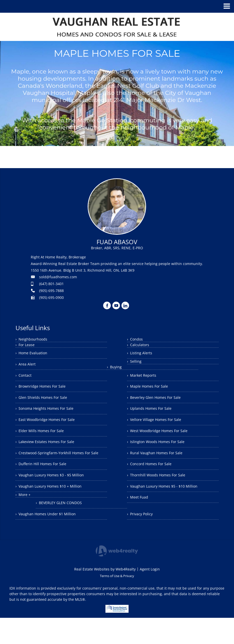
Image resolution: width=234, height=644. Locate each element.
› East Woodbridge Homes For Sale (49, 429)
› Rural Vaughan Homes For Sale (158, 465)
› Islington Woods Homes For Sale (160, 452)
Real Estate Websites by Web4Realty (105, 595)
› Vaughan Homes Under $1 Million (49, 528)
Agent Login (150, 595)
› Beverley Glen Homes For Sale (157, 402)
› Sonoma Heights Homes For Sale (49, 416)
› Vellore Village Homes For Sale (158, 427)
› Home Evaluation (34, 354)
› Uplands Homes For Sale (152, 415)
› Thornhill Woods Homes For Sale (160, 490)
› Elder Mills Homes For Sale (42, 441)
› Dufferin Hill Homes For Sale (44, 485)
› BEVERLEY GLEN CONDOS (153, 527)
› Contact (25, 379)
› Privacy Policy (142, 539)
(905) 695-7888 (51, 291)
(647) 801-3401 (51, 284)
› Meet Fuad (139, 515)
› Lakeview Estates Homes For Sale (49, 453)
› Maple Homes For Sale (150, 390)
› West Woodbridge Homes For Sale (161, 440)
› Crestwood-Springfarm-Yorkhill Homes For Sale (58, 469)
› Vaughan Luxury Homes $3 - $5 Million (54, 497)
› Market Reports (144, 377)
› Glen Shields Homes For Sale (44, 404)
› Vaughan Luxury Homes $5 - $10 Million (166, 502)
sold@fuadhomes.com (58, 277)
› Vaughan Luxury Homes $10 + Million (52, 509)
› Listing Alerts (141, 354)
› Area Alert (27, 366)
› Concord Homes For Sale (152, 477)
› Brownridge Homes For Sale (44, 391)
